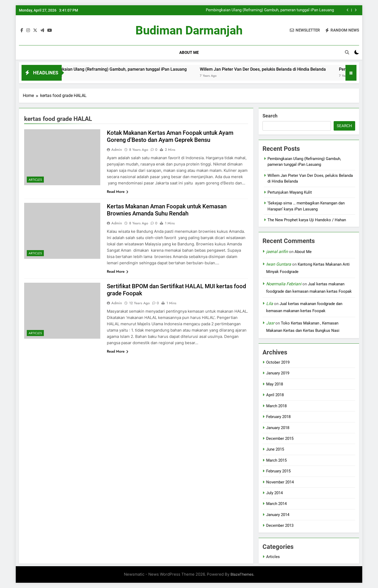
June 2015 (275, 449)
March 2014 (276, 504)
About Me (189, 53)
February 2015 (278, 471)
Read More (118, 192)
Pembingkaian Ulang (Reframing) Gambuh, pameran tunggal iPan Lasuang (270, 10)
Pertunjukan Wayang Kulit (290, 192)
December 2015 (280, 439)
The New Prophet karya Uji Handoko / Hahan (307, 220)
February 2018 (278, 417)
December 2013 (280, 525)
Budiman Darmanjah (189, 30)
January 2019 (278, 373)
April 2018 (275, 395)
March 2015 (276, 460)
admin (117, 149)
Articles (35, 180)
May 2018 (275, 384)
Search (270, 116)
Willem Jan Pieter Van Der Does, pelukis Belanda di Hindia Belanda (273, 69)
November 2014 (280, 482)
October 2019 (278, 362)
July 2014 (274, 493)
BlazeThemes (242, 574)
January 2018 (278, 428)
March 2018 (276, 406)
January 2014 (278, 515)
